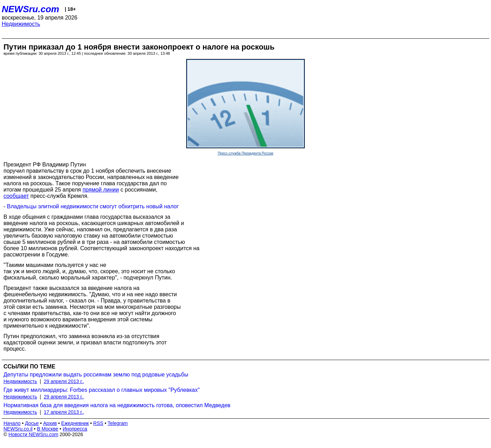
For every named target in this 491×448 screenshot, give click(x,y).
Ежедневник (75, 423)
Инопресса (75, 429)
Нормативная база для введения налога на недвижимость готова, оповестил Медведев (117, 405)
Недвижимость (21, 24)
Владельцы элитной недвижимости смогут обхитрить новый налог (93, 206)
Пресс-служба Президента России (245, 153)
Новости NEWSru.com (33, 434)
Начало (12, 423)
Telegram (118, 423)
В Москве (48, 429)
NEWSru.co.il (18, 429)
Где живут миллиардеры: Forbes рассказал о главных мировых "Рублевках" (102, 390)
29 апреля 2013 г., (64, 381)
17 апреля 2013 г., (64, 412)
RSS (98, 423)
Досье (32, 423)
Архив (50, 423)
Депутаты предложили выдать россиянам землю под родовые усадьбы (96, 375)
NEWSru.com (31, 9)
